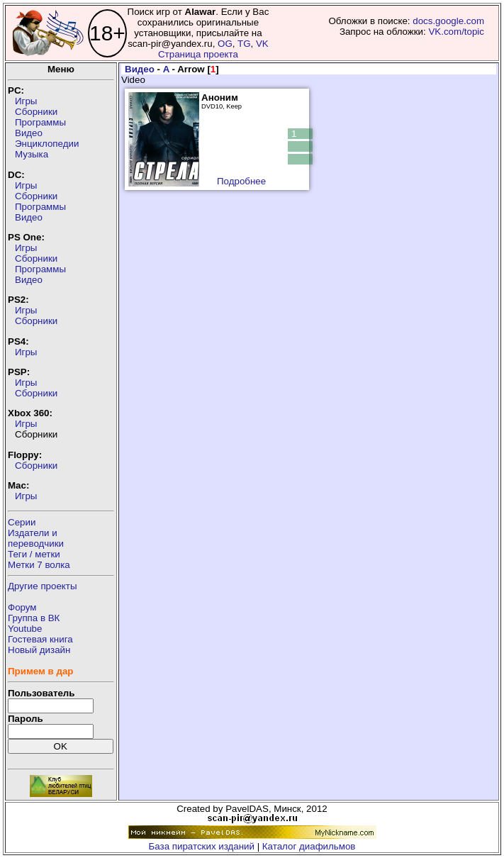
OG (225, 44)
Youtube (25, 629)
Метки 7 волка (39, 565)
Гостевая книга (40, 639)
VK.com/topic (456, 32)
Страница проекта (198, 54)
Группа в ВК (34, 618)
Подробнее (241, 181)
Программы (40, 122)
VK (262, 44)
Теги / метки (34, 554)
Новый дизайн (39, 650)
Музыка (32, 154)
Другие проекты (43, 586)
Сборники (36, 112)
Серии (22, 522)
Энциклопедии (47, 144)
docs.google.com (448, 21)
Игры (26, 101)
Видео (29, 133)
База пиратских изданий (202, 846)
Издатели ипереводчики (36, 538)
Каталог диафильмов (309, 846)
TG (244, 44)
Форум (22, 607)
